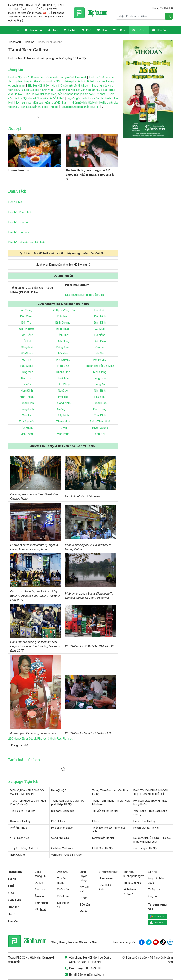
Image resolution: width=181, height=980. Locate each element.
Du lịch (39, 883)
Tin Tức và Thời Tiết (23, 811)
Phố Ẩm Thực (18, 828)
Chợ (102, 30)
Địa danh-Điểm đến (63, 811)
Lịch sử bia (15, 202)
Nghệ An (63, 391)
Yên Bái (100, 434)
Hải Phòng (100, 360)
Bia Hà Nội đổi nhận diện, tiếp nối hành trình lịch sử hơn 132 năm (65, 94)
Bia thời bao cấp (19, 222)
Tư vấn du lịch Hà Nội (105, 811)
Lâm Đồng (63, 384)
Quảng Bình (27, 403)
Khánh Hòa (63, 372)
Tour (53, 30)
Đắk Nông (63, 341)
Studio (96, 821)
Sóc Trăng (100, 409)
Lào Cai (27, 384)
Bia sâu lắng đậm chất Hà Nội (80, 107)
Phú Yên (99, 397)
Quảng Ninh (27, 409)
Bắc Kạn (63, 316)
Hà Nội (70, 30)
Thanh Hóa (63, 421)
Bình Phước (26, 329)
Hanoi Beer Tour (20, 170)
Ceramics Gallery (20, 821)
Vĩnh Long (27, 434)
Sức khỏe (63, 896)
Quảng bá (154, 889)
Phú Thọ (63, 397)
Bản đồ (159, 30)
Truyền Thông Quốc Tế (24, 848)
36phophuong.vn (134, 876)
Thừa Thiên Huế (100, 421)
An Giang (27, 310)
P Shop (120, 30)
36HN (137, 883)
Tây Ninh (63, 415)
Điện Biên (100, 341)
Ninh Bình (100, 391)
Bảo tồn (85, 905)
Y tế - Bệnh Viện (20, 838)
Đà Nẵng (100, 335)
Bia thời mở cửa (19, 232)
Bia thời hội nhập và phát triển (27, 242)
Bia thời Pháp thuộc (21, 212)
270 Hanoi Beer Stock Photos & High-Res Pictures (41, 738)
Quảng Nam (63, 403)
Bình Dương (63, 322)
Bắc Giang (27, 316)
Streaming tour (108, 872)
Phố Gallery (58, 821)
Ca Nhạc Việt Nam (62, 848)
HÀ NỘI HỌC (16, 5)
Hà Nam (63, 353)
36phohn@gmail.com (91, 975)
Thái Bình (100, 415)
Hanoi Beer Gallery (144, 821)
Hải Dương (63, 360)
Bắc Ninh (100, 316)
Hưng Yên (27, 372)
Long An (100, 384)
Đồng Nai (27, 347)
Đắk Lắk (27, 341)
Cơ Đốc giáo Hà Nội (145, 848)
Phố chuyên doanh (62, 828)
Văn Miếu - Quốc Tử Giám (67, 855)
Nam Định (27, 391)
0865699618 (93, 968)
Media (83, 911)
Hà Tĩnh (27, 360)
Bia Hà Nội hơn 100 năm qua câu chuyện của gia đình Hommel (47, 77)
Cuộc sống (64, 889)
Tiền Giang (27, 428)
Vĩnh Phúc (63, 434)
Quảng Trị (63, 409)
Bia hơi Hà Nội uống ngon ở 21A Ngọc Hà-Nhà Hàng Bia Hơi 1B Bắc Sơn (90, 175)
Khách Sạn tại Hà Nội (146, 828)
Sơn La (27, 415)
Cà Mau (100, 329)
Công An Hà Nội (61, 838)
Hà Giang (27, 353)
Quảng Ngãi (100, 403)
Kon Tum (27, 378)
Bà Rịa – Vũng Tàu (63, 310)
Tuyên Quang (100, 428)
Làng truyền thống (83, 876)
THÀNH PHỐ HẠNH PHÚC (40, 5)
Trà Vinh (63, 428)
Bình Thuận (63, 329)
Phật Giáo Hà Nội (103, 848)
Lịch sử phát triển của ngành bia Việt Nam (42, 102)
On (17, 30)
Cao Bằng (27, 335)
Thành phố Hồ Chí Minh (100, 366)
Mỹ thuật (40, 909)
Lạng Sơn (100, 378)
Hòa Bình (63, 366)
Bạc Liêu (100, 310)
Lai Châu (63, 378)
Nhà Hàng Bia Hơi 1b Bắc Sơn (84, 295)
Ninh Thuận (27, 397)
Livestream (106, 878)
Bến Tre (26, 322)
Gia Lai (100, 347)
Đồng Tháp (63, 347)
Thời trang (41, 903)
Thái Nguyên (27, 421)
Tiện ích (139, 30)
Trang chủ (33, 30)
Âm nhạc (40, 896)
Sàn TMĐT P (17, 900)
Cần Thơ (63, 335)
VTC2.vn (129, 894)
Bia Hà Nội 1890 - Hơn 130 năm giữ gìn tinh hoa (58, 86)
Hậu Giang (27, 366)
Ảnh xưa (62, 872)
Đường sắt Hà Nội (103, 838)
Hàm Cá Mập (18, 855)
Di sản (83, 898)
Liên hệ (152, 872)
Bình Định (100, 322)
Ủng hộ (152, 896)
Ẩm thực (40, 889)
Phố (86, 30)
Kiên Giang (100, 372)
